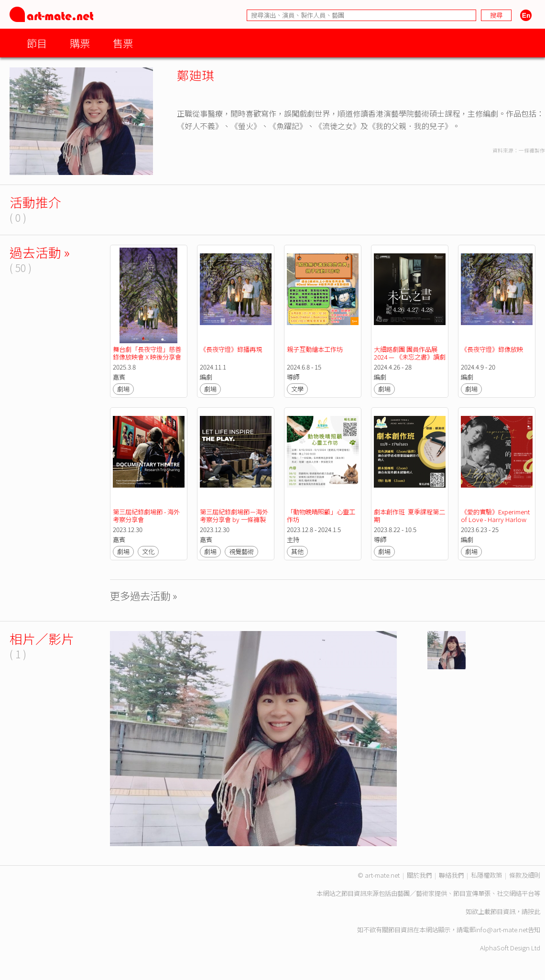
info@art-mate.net (501, 930)
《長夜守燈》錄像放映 (492, 349)
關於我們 (419, 875)
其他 (297, 551)
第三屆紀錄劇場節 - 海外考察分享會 (146, 516)
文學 (297, 389)
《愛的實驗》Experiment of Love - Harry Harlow (496, 516)
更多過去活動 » (144, 595)
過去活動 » (40, 252)
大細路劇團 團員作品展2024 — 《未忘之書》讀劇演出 (410, 357)
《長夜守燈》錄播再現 (231, 349)
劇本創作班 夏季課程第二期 (409, 516)
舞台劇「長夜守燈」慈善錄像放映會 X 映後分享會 (147, 353)
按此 (534, 911)
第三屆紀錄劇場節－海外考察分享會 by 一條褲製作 (234, 519)
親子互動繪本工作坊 (315, 349)
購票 (80, 43)
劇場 (123, 389)
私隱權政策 (486, 875)
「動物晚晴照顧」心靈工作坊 (321, 516)
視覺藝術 (241, 551)
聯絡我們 (451, 875)
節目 (37, 43)
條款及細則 (525, 875)
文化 (148, 551)
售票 (123, 43)
